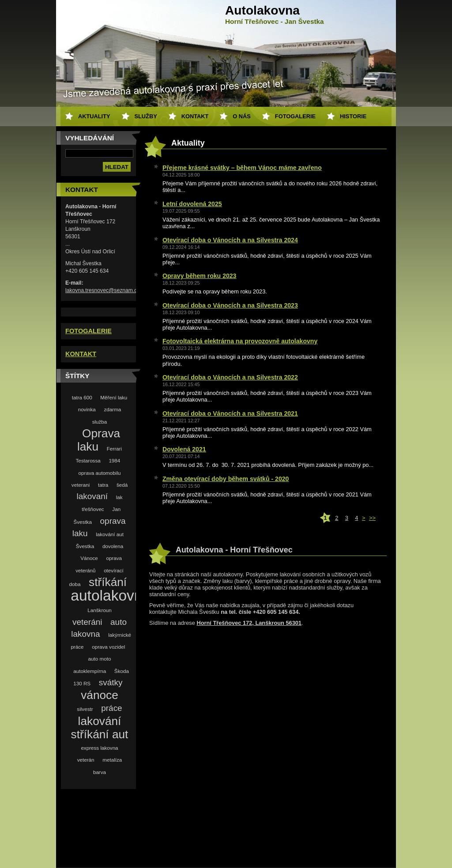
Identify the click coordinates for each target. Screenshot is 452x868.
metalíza (112, 760)
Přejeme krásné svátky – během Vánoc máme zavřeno (242, 168)
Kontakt (195, 116)
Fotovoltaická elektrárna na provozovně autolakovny (240, 341)
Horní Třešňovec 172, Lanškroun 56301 (249, 623)
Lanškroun (99, 610)
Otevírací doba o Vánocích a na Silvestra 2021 (230, 413)
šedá (122, 485)
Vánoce (89, 558)
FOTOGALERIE (89, 331)
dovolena (113, 546)
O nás (242, 116)
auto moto (100, 659)
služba (100, 422)
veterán (86, 760)
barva (100, 772)
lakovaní (92, 496)
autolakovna (111, 596)
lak (119, 497)
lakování (100, 721)
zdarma (112, 409)
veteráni (87, 622)
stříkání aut (100, 734)
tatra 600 (82, 397)
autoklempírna (90, 671)
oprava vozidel (108, 647)
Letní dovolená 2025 (192, 204)
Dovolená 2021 (184, 449)
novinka (87, 409)
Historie (353, 116)
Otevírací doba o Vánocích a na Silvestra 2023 (230, 305)
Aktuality (94, 116)
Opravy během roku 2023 (199, 276)
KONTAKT (81, 354)
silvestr (85, 709)
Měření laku (114, 397)
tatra (103, 485)
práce (111, 708)
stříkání (108, 582)
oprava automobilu (100, 473)
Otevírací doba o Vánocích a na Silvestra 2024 (230, 240)
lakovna (85, 634)
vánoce (100, 695)
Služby (146, 116)
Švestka (85, 546)
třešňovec (93, 509)
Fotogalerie (295, 116)
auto (119, 622)
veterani (81, 485)
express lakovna (99, 748)
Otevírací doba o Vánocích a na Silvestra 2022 (230, 377)
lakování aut (110, 534)
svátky (111, 682)
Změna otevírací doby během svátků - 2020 (226, 479)
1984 (114, 460)
